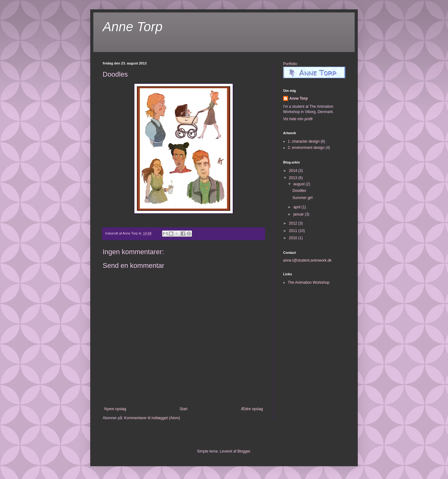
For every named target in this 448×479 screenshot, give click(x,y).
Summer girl (303, 198)
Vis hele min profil (298, 119)
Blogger (244, 451)
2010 (294, 238)
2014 (294, 171)
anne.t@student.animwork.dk (307, 260)
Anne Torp (133, 27)
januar (299, 214)
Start (183, 409)
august (299, 184)
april (297, 207)
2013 (294, 178)
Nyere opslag (115, 409)
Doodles (299, 191)
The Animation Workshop (309, 282)
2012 (294, 223)
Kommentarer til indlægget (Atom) (152, 418)
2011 (294, 231)
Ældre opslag (252, 409)
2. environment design (306, 148)
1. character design (304, 141)
